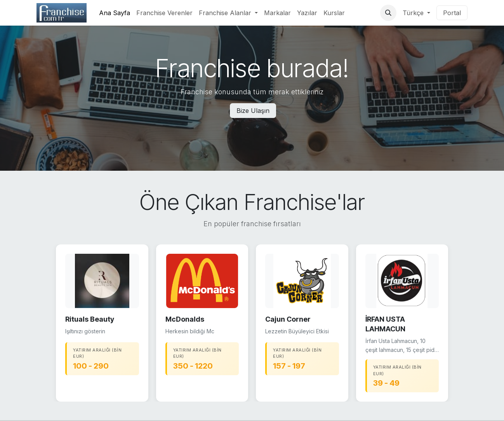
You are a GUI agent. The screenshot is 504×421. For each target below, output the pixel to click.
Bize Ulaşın (253, 111)
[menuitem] (115, 13)
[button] (388, 13)
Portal (452, 13)
